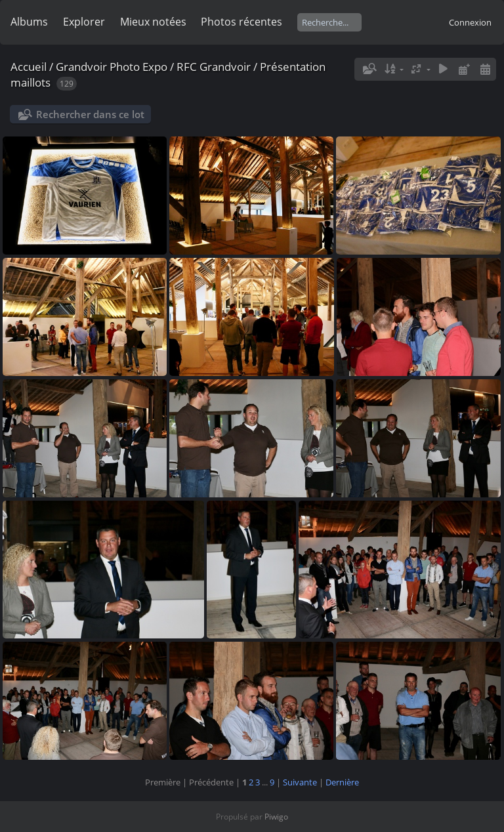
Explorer (84, 22)
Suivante (300, 782)
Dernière (342, 782)
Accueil (29, 67)
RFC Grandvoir (214, 67)
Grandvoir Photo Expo (112, 67)
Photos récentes (241, 22)
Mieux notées (153, 22)
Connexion (470, 22)
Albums (29, 22)
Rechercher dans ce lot (90, 114)
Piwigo (276, 817)
